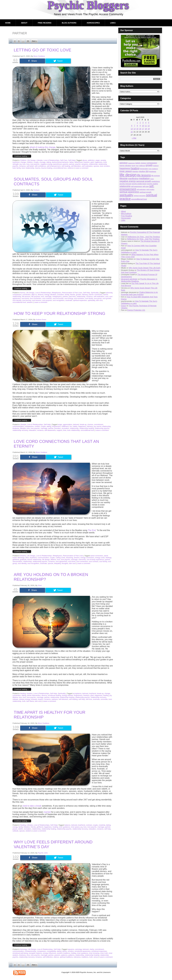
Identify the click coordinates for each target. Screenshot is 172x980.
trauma (38, 168)
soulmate (69, 300)
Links (113, 23)
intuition (142, 171)
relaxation (32, 430)
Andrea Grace (41, 320)
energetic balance (35, 953)
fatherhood (78, 162)
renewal (34, 699)
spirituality (92, 300)
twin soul (99, 300)
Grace (124, 306)
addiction (91, 160)
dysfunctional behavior (60, 162)
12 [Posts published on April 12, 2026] (149, 126)
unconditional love (60, 168)
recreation (65, 428)
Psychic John (43, 853)
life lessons (26, 296)
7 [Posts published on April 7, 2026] (135, 126)
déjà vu (34, 295)
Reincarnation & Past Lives (72, 293)
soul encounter (58, 298)
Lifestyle (40, 160)
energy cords (100, 558)
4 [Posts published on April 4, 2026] (146, 123)
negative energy (46, 164)
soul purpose (47, 300)
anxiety (103, 160)
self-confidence (40, 166)
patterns (71, 955)
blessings (21, 558)
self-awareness (50, 430)
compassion (17, 295)
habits (75, 426)
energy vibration (50, 295)
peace (15, 829)
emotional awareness (83, 951)
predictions (156, 181)
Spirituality (95, 293)
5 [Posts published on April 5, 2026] (149, 123)
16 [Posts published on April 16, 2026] (140, 129)
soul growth (107, 298)
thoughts (65, 563)
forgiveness (56, 426)
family (67, 295)
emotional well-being (20, 953)
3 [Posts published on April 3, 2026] (143, 123)
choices (90, 424)
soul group (98, 298)
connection (26, 295)
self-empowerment (54, 166)
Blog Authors (69, 23)
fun (71, 426)
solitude (16, 831)
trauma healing (47, 168)
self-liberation (76, 166)
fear (137, 166)
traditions (85, 957)
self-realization (87, 166)
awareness (132, 163)
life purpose (36, 296)
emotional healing (54, 695)
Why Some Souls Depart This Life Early (145, 268)
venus (96, 957)
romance (22, 166)
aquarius (71, 949)
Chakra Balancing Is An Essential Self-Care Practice (139, 293)
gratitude (23, 560)
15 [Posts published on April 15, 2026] (137, 129)
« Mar (134, 138)
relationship (93, 164)
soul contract (47, 298)
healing (106, 695)
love (28, 164)
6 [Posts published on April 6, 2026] (132, 126)
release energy (25, 699)
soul (107, 296)
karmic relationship (104, 426)
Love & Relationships (51, 160)
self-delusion (63, 699)
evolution (61, 295)
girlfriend (16, 560)
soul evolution (79, 298)
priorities (57, 428)
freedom (87, 162)
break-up (83, 424)
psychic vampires (82, 164)
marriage (48, 296)
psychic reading (153, 184)
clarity (92, 949)
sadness (55, 699)
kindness (16, 428)
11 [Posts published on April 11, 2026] (146, 126)
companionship (30, 951)
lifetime (53, 560)
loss (24, 164)
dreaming (69, 558)
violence (71, 168)
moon (152, 179)
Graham (36, 190)
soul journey (27, 300)
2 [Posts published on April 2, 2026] (140, 123)
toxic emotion (105, 166)
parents (65, 164)
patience (64, 955)
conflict (37, 426)
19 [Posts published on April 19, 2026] (149, 129)
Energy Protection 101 (136, 310)
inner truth (104, 953)
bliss (27, 558)
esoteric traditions (64, 953)
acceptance (77, 693)
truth (24, 701)
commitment (99, 424)
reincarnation (17, 561)
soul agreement (61, 561)
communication (18, 426)
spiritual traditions (66, 957)
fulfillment (65, 426)
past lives (72, 296)
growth (79, 295)
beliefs (138, 163)
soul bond (25, 298)
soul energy (69, 298)
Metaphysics (56, 293)
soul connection (36, 298)
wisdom (30, 302)
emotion (71, 951)
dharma (41, 295)
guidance (156, 166)
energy (15, 827)
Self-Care (64, 160)
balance (67, 825)
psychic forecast (125, 184)
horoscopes (144, 169)
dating (49, 162)
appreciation (68, 424)
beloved (76, 424)
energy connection (87, 558)
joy (21, 164)
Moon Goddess (39, 56)
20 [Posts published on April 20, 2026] (132, 132)
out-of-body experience (95, 560)
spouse (96, 166)
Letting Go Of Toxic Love (43, 50)
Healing (23, 693)
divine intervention (34, 695)
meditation (144, 178)
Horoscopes (93, 23)
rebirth (21, 829)
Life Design (31, 160)
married (47, 812)
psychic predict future (139, 184)
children (30, 162)
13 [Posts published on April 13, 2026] (132, 129)
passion (57, 955)
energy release (67, 695)
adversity (109, 293)
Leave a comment (82, 168)
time (65, 430)
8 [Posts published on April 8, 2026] (137, 126)
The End (92, 530)
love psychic (35, 164)
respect (40, 699)
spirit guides (150, 189)
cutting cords (60, 558)
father (72, 162)
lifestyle (23, 428)
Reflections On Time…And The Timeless (144, 237)
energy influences (49, 953)
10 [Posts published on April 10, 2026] (143, 126)
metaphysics (57, 296)
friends (72, 295)
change (23, 162)
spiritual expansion (80, 300)
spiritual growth (145, 192)
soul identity (17, 300)
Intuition (30, 693)
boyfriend (16, 162)
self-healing (66, 166)
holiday (74, 953)
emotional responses (99, 951)
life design (46, 560)
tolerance (77, 957)
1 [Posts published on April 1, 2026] (137, 123)
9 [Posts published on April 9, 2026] (140, 126)
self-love (89, 699)
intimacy (85, 295)
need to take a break (32, 806)
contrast (89, 825)
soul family (89, 298)
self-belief (30, 166)
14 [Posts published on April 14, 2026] (135, 129)
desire (65, 951)
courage (43, 162)
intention (135, 172)
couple (36, 162)
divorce (44, 695)
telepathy (58, 563)
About (24, 23)
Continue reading (22, 156)
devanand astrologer (129, 279)
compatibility (51, 951)
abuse (85, 160)
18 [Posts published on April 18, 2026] (146, 129)
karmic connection (96, 295)
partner (72, 164)
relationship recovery (20, 430)
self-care (146, 186)
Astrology (23, 949)
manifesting (133, 179)
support (59, 430)
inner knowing (94, 953)
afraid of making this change (42, 147)
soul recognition (59, 300)
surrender (104, 699)
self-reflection (48, 957)
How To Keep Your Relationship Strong (59, 313)
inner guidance (64, 827)
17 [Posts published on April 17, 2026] (143, 129)
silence (56, 957)
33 (28, 41)
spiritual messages (140, 196)
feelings (109, 558)
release (15, 699)
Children (23, 160)
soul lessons (37, 300)
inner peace (75, 827)
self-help (82, 699)
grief (92, 162)
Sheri (40, 585)
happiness (98, 162)
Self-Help (72, 160)
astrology (78, 949)
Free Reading (45, 23)
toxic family (17, 168)
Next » (34, 41)
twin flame (30, 701)
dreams (77, 558)
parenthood (57, 164)
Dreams (23, 556)
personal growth (144, 181)
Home (8, 23)
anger (98, 160)
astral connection (97, 556)
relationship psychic (102, 428)
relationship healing (87, 428)
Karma (23, 293)
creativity (102, 825)
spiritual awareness (129, 192)
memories (82, 560)
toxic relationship (28, 168)
